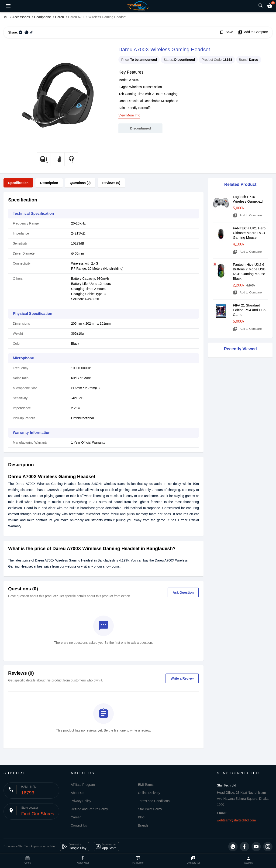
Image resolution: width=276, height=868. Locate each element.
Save (226, 32)
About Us (78, 793)
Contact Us (79, 825)
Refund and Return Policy (90, 809)
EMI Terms (146, 785)
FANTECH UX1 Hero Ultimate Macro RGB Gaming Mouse (249, 233)
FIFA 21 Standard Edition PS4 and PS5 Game (249, 310)
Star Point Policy (150, 809)
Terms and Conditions (154, 801)
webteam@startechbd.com (236, 820)
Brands (143, 825)
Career (76, 817)
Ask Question (183, 592)
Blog (141, 817)
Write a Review (182, 678)
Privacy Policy (81, 801)
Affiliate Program (83, 785)
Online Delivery (149, 793)
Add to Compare (253, 32)
